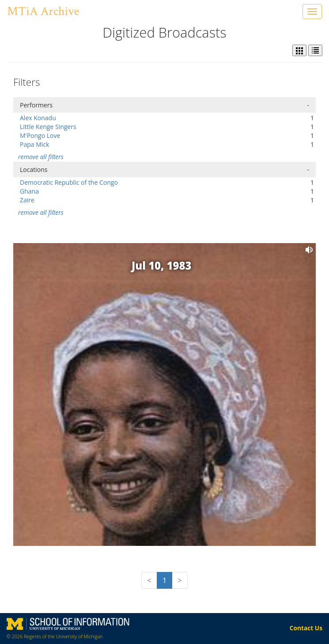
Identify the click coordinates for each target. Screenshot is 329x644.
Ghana (29, 191)
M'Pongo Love (40, 135)
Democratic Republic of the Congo (69, 182)
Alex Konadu (38, 118)
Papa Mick (34, 144)
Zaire (27, 200)
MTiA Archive (43, 11)
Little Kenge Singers (48, 127)
